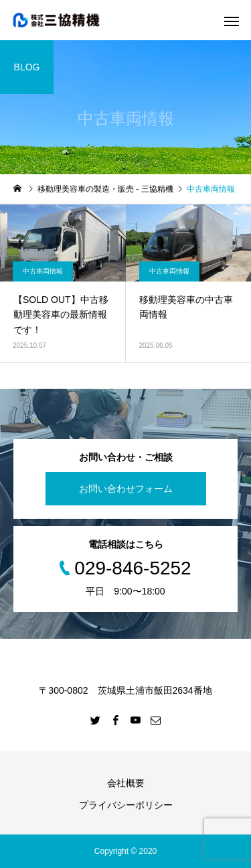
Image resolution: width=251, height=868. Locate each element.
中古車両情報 (43, 271)
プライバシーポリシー (126, 805)
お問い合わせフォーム (126, 489)
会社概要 (126, 783)
